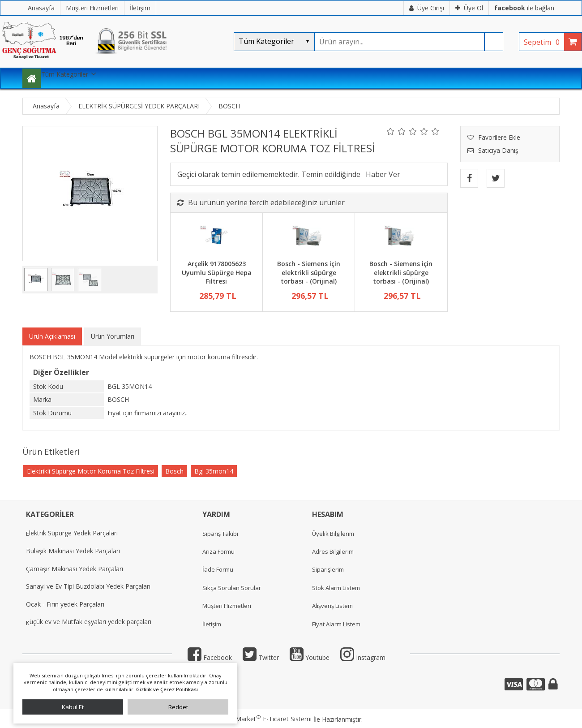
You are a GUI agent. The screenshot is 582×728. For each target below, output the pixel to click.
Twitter (261, 657)
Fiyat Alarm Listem (336, 624)
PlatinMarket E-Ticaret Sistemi (265, 719)
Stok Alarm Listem (336, 588)
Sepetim (544, 42)
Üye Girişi (427, 8)
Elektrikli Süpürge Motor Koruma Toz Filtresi (91, 471)
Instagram (363, 657)
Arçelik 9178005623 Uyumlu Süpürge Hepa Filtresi (217, 272)
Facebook (210, 657)
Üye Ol (469, 8)
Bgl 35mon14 (214, 471)
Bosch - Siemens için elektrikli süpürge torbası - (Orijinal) (309, 272)
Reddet (178, 707)
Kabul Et (73, 707)
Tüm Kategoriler (65, 74)
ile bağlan (524, 8)
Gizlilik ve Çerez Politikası (167, 689)
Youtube (310, 657)
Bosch (174, 471)
